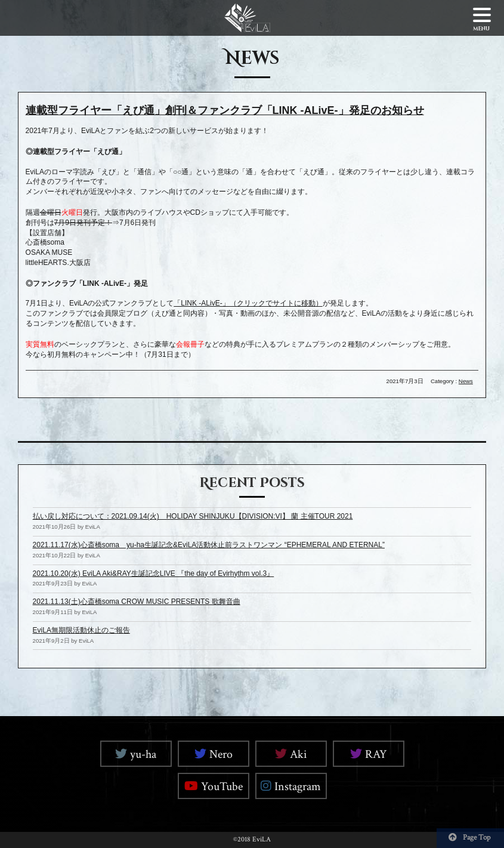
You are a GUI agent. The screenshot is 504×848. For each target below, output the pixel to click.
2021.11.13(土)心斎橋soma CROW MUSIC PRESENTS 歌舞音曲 (137, 602)
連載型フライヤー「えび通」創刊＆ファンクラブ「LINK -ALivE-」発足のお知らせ (225, 110)
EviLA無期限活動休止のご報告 (81, 630)
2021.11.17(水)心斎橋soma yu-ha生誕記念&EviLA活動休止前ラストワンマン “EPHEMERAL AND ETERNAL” (209, 545)
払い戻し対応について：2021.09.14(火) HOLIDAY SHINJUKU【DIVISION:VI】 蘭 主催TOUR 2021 (193, 516)
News (466, 381)
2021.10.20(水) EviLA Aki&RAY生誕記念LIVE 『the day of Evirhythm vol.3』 (154, 573)
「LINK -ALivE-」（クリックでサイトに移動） (248, 303)
